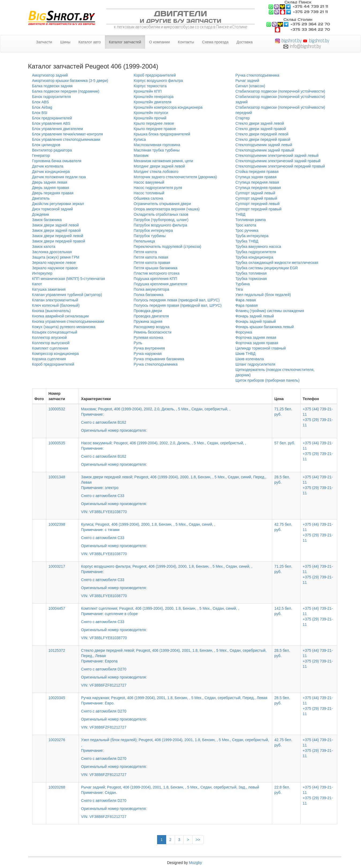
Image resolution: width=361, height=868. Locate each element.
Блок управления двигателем (58, 129)
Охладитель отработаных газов (161, 214)
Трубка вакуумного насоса (258, 247)
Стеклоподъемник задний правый (265, 150)
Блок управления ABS (51, 123)
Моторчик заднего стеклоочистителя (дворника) (175, 177)
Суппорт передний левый (258, 204)
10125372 (57, 650)
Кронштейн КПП (148, 91)
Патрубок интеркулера (153, 230)
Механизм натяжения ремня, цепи (164, 161)
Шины (65, 42)
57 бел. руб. (285, 443)
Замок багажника (47, 220)
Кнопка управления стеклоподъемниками (68, 321)
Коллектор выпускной (51, 343)
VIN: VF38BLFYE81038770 (104, 512)
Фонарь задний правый (256, 321)
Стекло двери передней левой (262, 134)
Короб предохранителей (53, 364)
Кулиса (140, 139)
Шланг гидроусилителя (255, 364)
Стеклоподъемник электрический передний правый (280, 166)
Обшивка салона (149, 198)
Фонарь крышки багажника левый (265, 327)
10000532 (57, 409)
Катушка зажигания (49, 289)
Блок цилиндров (46, 145)
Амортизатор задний (50, 75)
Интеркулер (42, 273)
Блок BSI (40, 113)
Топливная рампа (251, 220)
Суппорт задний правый (256, 198)
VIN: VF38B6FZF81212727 (104, 685)
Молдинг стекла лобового (156, 172)
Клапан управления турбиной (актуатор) (67, 295)
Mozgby (195, 863)
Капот (37, 284)
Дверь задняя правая (51, 188)
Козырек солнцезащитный (55, 332)
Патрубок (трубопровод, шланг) (161, 220)
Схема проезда (215, 42)
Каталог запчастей (125, 42)
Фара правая (247, 305)
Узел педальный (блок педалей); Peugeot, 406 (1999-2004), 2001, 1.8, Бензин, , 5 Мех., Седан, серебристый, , (176, 753)
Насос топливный (149, 193)
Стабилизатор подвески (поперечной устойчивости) (280, 91)
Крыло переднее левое (154, 123)
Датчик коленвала (48, 166)
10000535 (57, 443)
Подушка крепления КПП (156, 279)
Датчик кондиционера (51, 172)
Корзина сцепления (49, 359)
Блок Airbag (42, 107)
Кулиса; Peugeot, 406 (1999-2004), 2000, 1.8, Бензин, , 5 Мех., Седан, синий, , (176, 535)
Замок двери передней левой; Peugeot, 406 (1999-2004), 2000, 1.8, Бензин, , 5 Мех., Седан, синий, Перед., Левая (176, 491)
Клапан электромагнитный (55, 300)
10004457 (57, 608)
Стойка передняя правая (257, 172)
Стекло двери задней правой (261, 129)
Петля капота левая (151, 257)
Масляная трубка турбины (157, 150)
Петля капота (145, 252)
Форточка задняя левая (256, 338)
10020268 (57, 787)
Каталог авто (90, 42)
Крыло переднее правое (155, 129)
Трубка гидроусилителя (256, 252)
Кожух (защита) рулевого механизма (64, 327)
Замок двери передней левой (58, 236)
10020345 (57, 698)
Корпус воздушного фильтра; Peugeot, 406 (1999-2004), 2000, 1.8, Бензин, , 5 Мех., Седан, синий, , (176, 577)
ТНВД (240, 214)
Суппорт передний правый (259, 209)
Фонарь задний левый (255, 316)
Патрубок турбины (150, 236)
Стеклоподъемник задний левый (264, 145)
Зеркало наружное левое (54, 263)
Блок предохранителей (52, 118)
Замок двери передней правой (59, 241)
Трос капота (246, 225)
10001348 (57, 477)
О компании (159, 42)
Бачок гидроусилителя (52, 97)
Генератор (41, 156)
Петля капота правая (152, 263)
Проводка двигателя (151, 316)
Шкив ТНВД (246, 354)
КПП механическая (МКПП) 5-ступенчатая (69, 279)
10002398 (57, 524)
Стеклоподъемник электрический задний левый (277, 156)
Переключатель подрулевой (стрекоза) (168, 247)
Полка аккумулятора (152, 289)
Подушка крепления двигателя (160, 284)
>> (198, 840)
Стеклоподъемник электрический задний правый (278, 161)
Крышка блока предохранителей (162, 134)
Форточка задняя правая (257, 343)
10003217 (57, 566)
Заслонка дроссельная (52, 252)
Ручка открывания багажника (159, 359)
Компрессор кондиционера (56, 354)
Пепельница (145, 241)
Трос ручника (247, 230)
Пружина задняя (148, 321)
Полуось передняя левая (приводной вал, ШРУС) (177, 300)
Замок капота (44, 247)
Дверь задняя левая (50, 182)
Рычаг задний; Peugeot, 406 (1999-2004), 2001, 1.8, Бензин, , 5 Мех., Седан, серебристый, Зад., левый (176, 798)
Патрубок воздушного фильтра (161, 225)
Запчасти (44, 42)
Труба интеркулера (252, 236)
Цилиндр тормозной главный (261, 348)
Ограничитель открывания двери (162, 204)
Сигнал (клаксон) (250, 86)
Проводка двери (148, 311)
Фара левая (246, 300)
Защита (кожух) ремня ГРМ (56, 257)
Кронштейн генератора (154, 97)
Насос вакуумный (149, 182)
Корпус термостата (150, 86)
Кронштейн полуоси (151, 113)
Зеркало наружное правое (55, 268)
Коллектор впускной (50, 338)
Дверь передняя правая (53, 193)
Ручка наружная (148, 354)
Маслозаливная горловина (157, 145)
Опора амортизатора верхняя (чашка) (167, 209)
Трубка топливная (251, 273)
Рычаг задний (247, 81)
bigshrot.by (292, 41)
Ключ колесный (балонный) (56, 305)
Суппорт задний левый (255, 193)
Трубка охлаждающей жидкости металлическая (277, 263)
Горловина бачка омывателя (57, 161)
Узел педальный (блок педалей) (263, 295)
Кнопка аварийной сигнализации (60, 316)
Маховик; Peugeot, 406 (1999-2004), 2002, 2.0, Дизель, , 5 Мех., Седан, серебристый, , (176, 416)
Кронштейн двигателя (153, 102)
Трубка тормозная (251, 279)
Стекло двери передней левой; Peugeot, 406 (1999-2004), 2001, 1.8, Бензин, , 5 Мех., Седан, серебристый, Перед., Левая (176, 664)
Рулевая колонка (149, 338)
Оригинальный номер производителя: (114, 430)
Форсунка (244, 332)
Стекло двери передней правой (263, 139)
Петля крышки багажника (156, 268)
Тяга (239, 289)
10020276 (57, 740)
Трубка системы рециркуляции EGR (267, 268)
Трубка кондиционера (254, 257)
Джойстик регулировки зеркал (58, 204)
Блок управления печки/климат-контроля (68, 134)
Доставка (245, 42)
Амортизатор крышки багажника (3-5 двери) (70, 81)
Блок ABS (41, 102)
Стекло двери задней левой (260, 123)
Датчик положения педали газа (59, 177)
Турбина (243, 284)
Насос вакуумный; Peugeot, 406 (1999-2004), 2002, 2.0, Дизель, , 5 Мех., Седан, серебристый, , (176, 450)
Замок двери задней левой (56, 225)
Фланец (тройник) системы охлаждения (270, 311)
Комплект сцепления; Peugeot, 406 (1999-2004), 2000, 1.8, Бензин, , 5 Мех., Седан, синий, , (176, 619)
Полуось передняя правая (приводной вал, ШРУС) (178, 305)
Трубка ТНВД (247, 241)
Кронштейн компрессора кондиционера (168, 107)
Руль (138, 343)
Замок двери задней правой (56, 230)
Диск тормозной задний (53, 209)
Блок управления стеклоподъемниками (66, 139)
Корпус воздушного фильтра (158, 81)
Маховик (141, 156)
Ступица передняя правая (258, 188)
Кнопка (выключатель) (52, 311)
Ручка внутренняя (149, 348)
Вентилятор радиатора (52, 150)
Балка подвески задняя (52, 86)
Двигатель (41, 198)
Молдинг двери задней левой (159, 166)
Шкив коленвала (250, 359)
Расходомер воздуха (152, 327)
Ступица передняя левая (257, 182)
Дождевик (41, 214)
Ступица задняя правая (256, 177)
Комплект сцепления (50, 348)
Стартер (243, 118)
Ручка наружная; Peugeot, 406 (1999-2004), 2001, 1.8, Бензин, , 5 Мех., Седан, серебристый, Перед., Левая (176, 709)
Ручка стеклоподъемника (156, 364)
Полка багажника (149, 295)
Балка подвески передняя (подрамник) (66, 91)
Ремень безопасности (153, 332)
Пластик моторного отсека (157, 273)
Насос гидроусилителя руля (158, 188)
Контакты (186, 42)
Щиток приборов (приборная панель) (268, 380)
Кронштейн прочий (150, 118)
